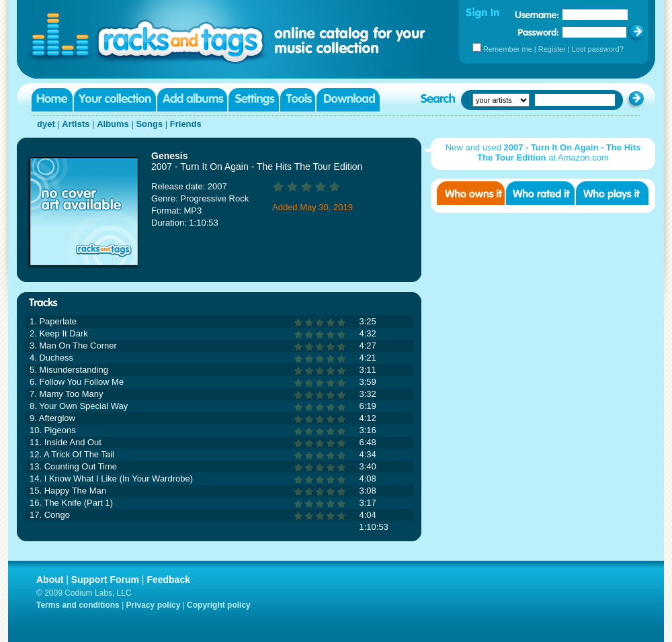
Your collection (115, 100)
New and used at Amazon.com (543, 152)
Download (348, 100)
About (50, 580)
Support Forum (105, 580)
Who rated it (540, 193)
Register (552, 49)
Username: (537, 15)
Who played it (612, 193)
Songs (149, 124)
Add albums (192, 100)
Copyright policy (219, 605)
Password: (539, 32)
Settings (254, 100)
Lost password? (598, 49)
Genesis (169, 156)
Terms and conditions (78, 605)
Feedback (168, 580)
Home (52, 100)
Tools (298, 100)
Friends (186, 124)
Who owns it (471, 193)
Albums (113, 124)
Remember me (508, 49)
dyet (46, 124)
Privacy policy (154, 605)
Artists (76, 124)
